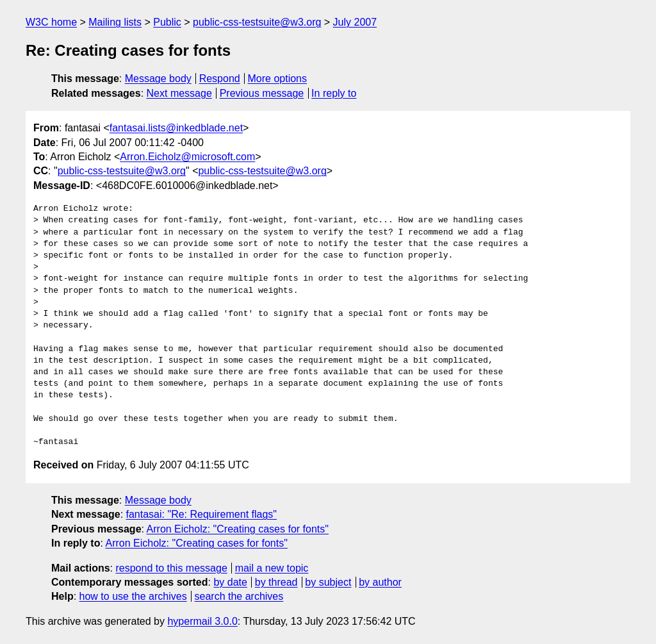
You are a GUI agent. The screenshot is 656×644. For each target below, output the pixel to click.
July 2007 (355, 22)
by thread (276, 582)
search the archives (239, 596)
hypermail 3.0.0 (202, 621)
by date (230, 582)
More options (278, 78)
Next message (179, 93)
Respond (220, 78)
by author (380, 582)
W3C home (51, 22)
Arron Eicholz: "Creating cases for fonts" (238, 529)
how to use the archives (133, 596)
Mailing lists (115, 22)
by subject (328, 582)
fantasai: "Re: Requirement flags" (201, 514)
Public (167, 22)
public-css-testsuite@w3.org (257, 22)
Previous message (262, 93)
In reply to (334, 93)
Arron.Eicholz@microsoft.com (187, 157)
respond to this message (171, 568)
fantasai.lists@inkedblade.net (176, 128)
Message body (158, 78)
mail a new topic (272, 568)
